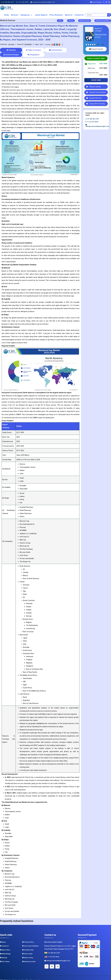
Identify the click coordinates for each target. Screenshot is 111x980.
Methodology (5, 949)
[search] (109, 15)
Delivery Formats (29, 957)
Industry (71, 21)
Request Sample (96, 49)
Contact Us (79, 15)
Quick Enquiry (96, 2)
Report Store (5, 945)
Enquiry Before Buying (95, 104)
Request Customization (95, 92)
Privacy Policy (28, 937)
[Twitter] (107, 2)
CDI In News (5, 957)
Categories (27, 15)
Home (7, 15)
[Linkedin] (110, 2)
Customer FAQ (28, 945)
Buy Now (96, 80)
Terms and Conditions (30, 941)
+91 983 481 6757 (8, 2)
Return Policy (28, 953)
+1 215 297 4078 (22, 2)
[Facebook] (104, 2)
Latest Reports (41, 15)
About (3, 937)
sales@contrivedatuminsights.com (43, 2)
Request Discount (93, 98)
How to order (27, 949)
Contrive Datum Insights (53, 937)
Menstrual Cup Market (103, 21)
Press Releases (56, 15)
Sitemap (4, 953)
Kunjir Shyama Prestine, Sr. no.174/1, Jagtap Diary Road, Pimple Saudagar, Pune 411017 (60, 943)
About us (69, 15)
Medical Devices (85, 21)
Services (15, 15)
